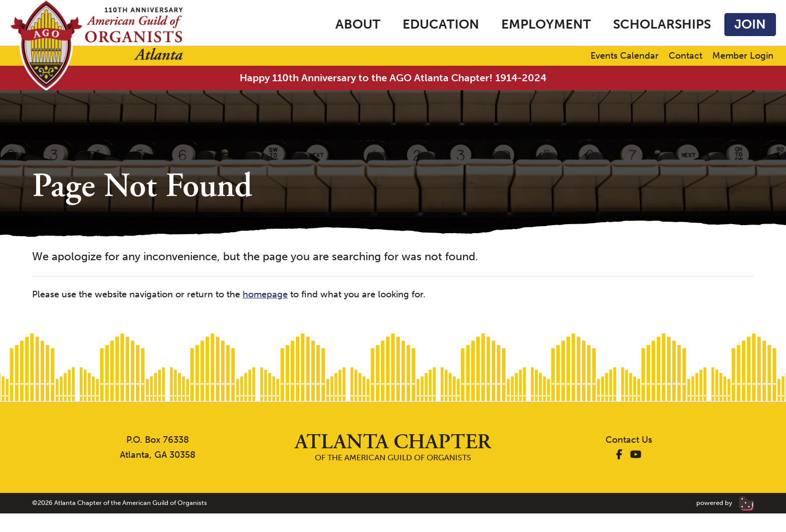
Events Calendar (625, 56)
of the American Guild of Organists (393, 447)
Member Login (743, 56)
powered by (725, 503)
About (358, 24)
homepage (265, 294)
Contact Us (629, 440)
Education (441, 24)
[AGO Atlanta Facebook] (619, 455)
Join (750, 24)
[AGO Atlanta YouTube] (636, 455)
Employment (546, 24)
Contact (685, 56)
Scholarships (662, 24)
